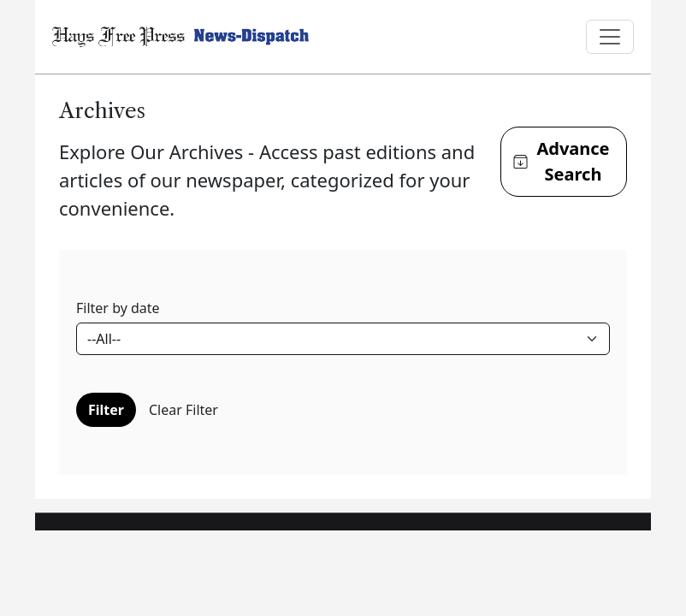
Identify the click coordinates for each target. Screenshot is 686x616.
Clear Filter (183, 410)
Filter (106, 410)
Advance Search (562, 161)
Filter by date (118, 308)
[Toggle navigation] (610, 37)
